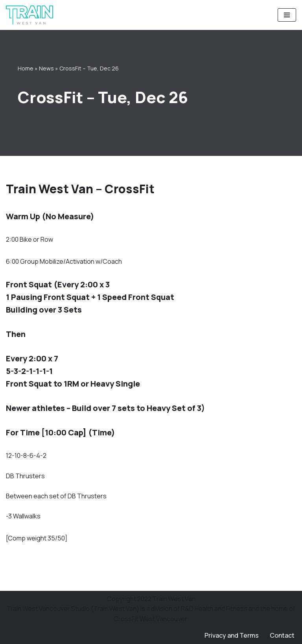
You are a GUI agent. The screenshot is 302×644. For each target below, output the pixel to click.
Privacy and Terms (232, 635)
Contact (282, 635)
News (46, 68)
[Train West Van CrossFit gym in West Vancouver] (29, 15)
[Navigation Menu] (287, 15)
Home (26, 68)
